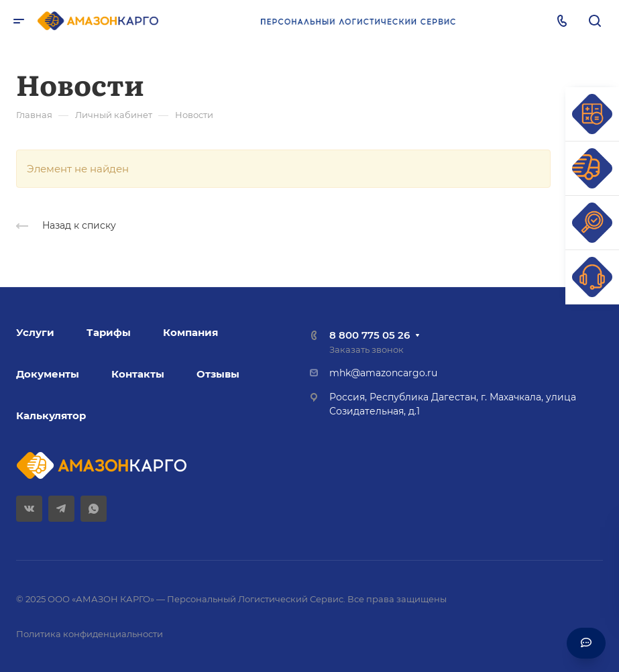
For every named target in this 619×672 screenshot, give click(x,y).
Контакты (138, 374)
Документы (48, 374)
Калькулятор (51, 415)
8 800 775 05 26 (370, 335)
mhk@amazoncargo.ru (383, 373)
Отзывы (218, 374)
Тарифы (109, 332)
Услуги (35, 332)
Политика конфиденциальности (90, 634)
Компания (190, 332)
